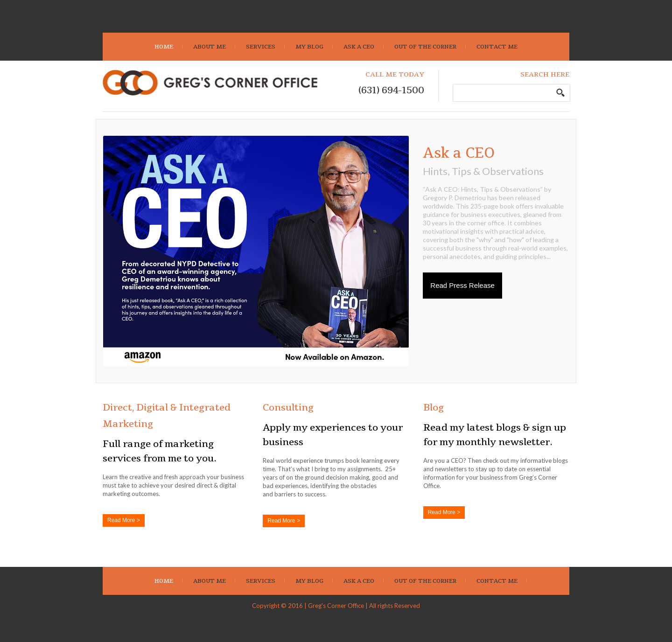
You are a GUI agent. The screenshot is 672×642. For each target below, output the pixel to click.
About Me (210, 47)
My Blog (309, 47)
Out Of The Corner (425, 47)
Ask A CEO (359, 47)
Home (164, 47)
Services (261, 47)
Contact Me (497, 47)
